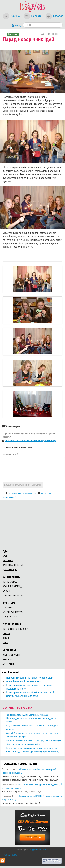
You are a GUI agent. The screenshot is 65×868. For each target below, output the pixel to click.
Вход (18, 25)
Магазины (8, 659)
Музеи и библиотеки (13, 612)
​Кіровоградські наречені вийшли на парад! (30, 692)
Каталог (58, 16)
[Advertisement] (33, 524)
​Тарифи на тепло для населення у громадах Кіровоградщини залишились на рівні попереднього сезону (31, 718)
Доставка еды (10, 570)
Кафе (5, 556)
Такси (5, 643)
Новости (36, 16)
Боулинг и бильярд (12, 586)
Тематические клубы (13, 595)
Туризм (6, 634)
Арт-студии (8, 664)
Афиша (15, 16)
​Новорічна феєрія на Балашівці (24, 681)
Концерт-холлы (11, 617)
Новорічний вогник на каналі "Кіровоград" (29, 678)
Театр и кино (9, 608)
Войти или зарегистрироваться (22, 493)
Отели (6, 638)
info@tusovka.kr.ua (38, 850)
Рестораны (8, 561)
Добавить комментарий (23, 485)
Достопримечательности (15, 629)
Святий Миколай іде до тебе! (22, 696)
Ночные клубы (10, 582)
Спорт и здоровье (12, 655)
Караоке (6, 591)
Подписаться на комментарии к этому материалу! (30, 441)
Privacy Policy (9, 855)
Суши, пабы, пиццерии (13, 565)
